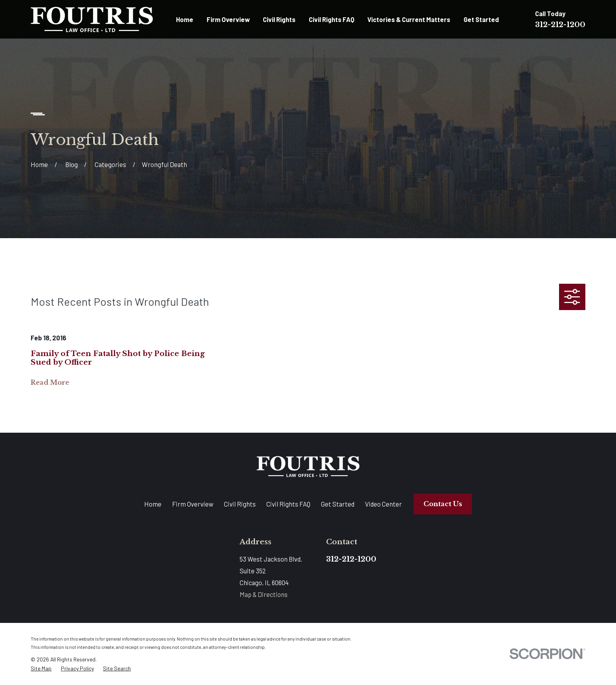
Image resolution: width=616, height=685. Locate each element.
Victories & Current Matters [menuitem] (409, 19)
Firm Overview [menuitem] (228, 19)
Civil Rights (240, 504)
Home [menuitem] (185, 19)
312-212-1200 (560, 25)
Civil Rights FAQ (288, 504)
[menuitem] (41, 668)
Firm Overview (193, 504)
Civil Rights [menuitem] (279, 19)
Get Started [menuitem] (481, 19)
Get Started (338, 504)
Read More (50, 383)
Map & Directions (264, 594)
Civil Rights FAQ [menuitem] (332, 19)
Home (153, 504)
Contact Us (443, 504)
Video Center (383, 504)
